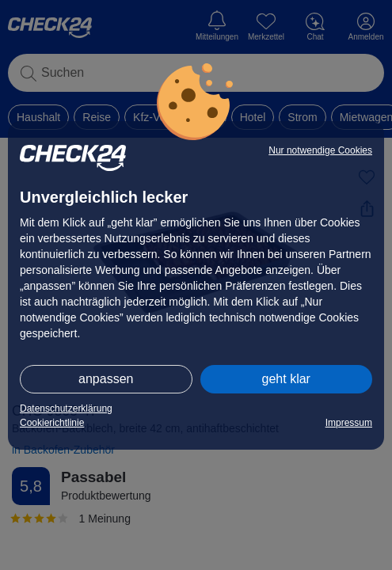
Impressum (349, 423)
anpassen (106, 379)
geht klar (286, 379)
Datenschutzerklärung (66, 408)
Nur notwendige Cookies (320, 150)
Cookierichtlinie (52, 423)
